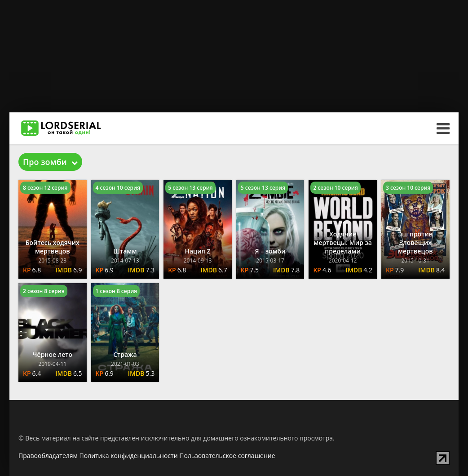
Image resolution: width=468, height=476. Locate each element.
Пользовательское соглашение (227, 456)
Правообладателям (48, 456)
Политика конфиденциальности (129, 456)
